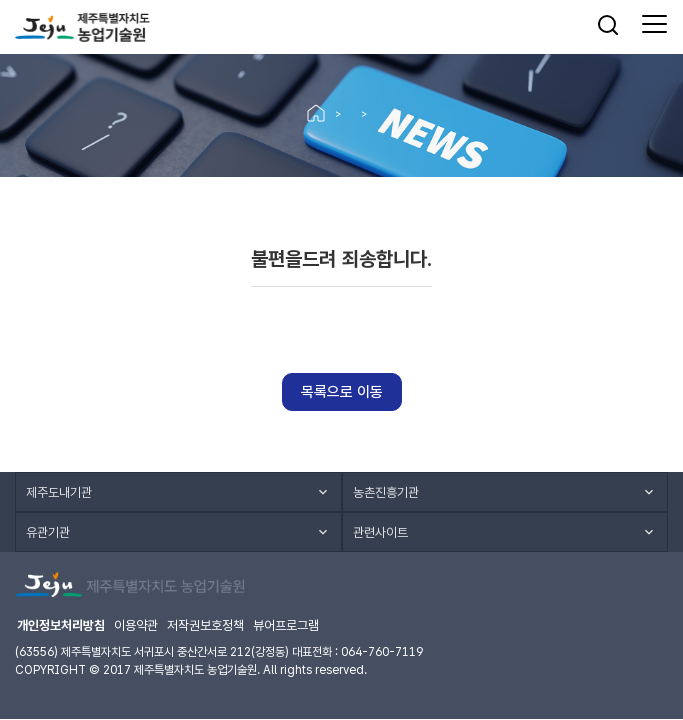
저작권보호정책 (205, 625)
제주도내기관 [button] (59, 492)
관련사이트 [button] (380, 532)
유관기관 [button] (48, 532)
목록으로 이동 (342, 392)
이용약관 (136, 625)
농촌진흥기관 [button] (386, 492)
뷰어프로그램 (286, 625)
